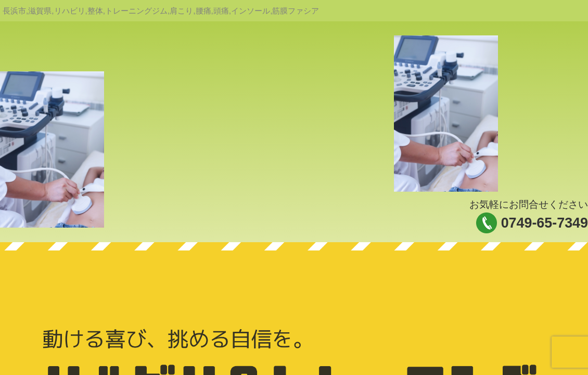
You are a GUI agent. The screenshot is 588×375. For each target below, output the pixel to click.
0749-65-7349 (545, 223)
